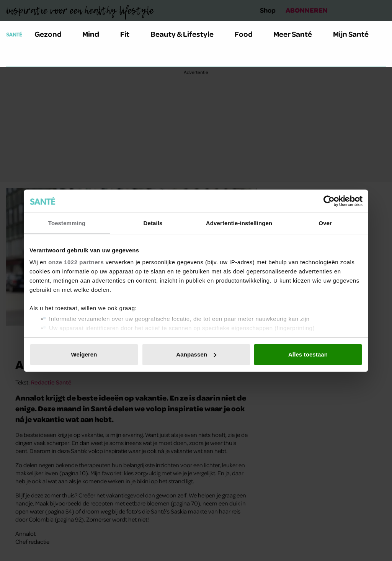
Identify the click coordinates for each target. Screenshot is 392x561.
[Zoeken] (12, 57)
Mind (95, 34)
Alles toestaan (308, 354)
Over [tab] (325, 223)
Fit (129, 34)
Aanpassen (196, 354)
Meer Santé (297, 34)
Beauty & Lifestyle (186, 34)
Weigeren (84, 354)
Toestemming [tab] (67, 223)
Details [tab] (153, 223)
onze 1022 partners (76, 262)
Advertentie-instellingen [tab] (239, 223)
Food (248, 34)
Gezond (52, 34)
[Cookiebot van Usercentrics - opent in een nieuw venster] (329, 201)
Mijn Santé (356, 34)
